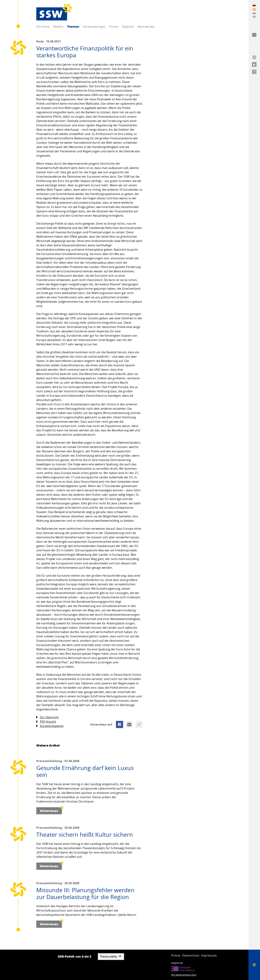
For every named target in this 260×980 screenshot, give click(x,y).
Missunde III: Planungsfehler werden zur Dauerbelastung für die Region (85, 894)
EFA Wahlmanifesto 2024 (184, 975)
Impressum (209, 955)
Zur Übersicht (47, 717)
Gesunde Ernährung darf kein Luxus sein (85, 771)
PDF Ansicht (46, 722)
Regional (128, 27)
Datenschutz (191, 955)
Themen (73, 26)
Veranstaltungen (94, 27)
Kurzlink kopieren (50, 726)
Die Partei (43, 27)
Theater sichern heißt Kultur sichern (85, 835)
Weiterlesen (51, 810)
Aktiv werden (146, 27)
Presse (114, 27)
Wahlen (58, 27)
